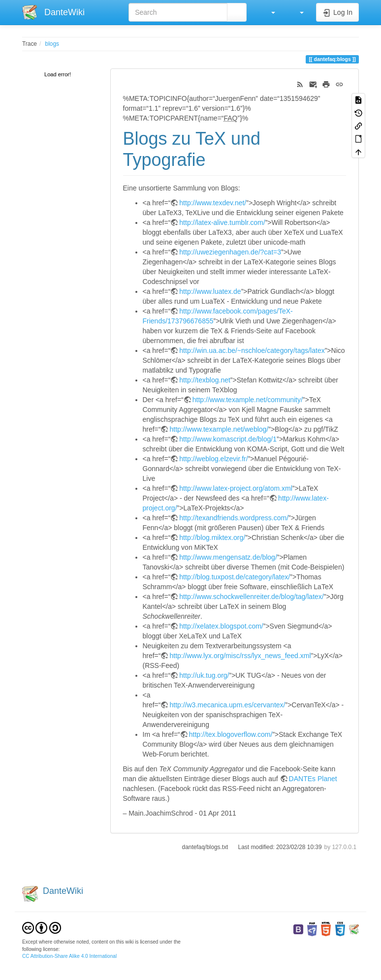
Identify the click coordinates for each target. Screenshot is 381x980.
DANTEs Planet (313, 779)
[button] (268, 12)
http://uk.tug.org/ (204, 675)
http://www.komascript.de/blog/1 (228, 439)
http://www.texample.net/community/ (248, 400)
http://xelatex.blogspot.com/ (221, 626)
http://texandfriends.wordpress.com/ (234, 518)
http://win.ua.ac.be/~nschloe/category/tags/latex (252, 350)
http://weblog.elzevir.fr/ (213, 459)
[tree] (59, 75)
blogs (52, 44)
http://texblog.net (205, 380)
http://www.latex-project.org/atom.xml (236, 488)
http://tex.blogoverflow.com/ (231, 734)
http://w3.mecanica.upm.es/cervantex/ (227, 705)
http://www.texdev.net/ (213, 203)
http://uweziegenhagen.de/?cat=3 (230, 252)
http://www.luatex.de (210, 291)
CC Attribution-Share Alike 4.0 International (69, 956)
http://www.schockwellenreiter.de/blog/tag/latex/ (251, 597)
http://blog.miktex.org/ (212, 537)
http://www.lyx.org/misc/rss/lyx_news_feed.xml (240, 656)
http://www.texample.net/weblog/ (219, 429)
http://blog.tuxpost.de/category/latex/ (235, 577)
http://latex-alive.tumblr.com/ (222, 222)
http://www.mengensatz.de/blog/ (228, 557)
